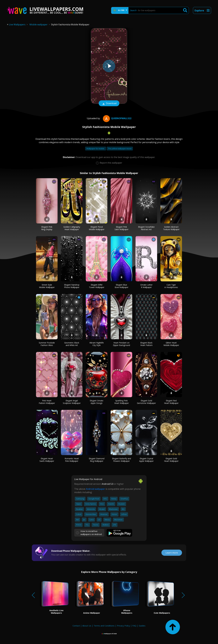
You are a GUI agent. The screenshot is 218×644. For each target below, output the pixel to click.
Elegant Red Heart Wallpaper (171, 402)
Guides (142, 626)
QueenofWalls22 (117, 118)
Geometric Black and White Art (72, 344)
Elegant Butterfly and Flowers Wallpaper (122, 460)
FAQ (134, 626)
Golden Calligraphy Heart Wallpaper (72, 228)
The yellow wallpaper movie (120, 149)
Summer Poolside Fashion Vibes (47, 344)
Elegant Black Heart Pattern (146, 344)
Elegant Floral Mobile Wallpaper (97, 228)
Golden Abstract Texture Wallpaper (171, 228)
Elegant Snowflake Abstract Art (146, 228)
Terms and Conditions (104, 626)
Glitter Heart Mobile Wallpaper (171, 344)
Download (109, 104)
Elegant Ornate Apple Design (97, 402)
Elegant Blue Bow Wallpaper (122, 286)
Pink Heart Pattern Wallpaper (47, 402)
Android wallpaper (95, 489)
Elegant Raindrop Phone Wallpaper (72, 286)
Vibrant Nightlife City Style (97, 344)
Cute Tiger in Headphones (171, 286)
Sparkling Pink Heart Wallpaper (122, 402)
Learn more (172, 553)
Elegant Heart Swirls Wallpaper (47, 460)
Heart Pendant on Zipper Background (121, 344)
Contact (76, 626)
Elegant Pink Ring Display (47, 228)
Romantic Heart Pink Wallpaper (72, 460)
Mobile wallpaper (39, 25)
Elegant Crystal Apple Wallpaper (146, 460)
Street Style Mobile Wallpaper (47, 286)
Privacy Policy (123, 626)
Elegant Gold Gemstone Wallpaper (146, 402)
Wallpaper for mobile (96, 149)
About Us (87, 626)
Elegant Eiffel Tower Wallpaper (97, 286)
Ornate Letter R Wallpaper (146, 286)
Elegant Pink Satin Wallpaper (122, 228)
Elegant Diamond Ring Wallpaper (97, 460)
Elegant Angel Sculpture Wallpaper (72, 402)
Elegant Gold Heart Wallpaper (171, 460)
